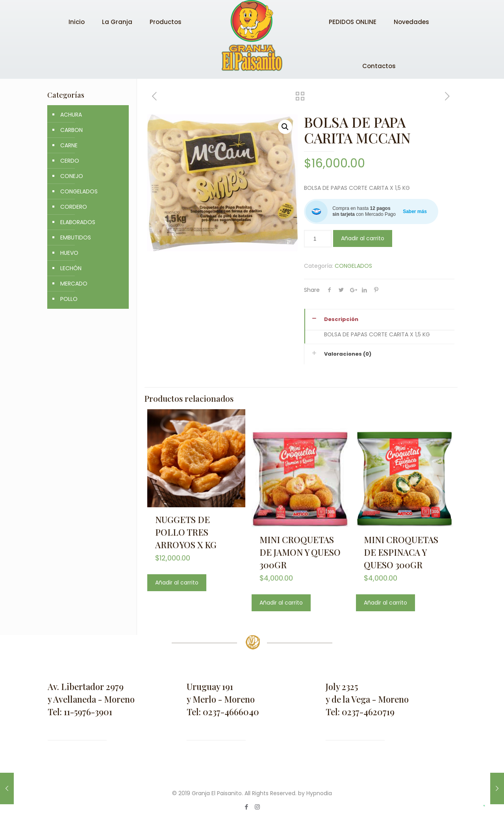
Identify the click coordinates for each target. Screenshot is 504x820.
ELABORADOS (78, 222)
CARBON (71, 130)
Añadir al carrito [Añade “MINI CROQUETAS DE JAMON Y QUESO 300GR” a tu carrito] (281, 603)
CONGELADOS (353, 266)
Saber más (415, 211)
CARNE (69, 145)
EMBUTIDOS (76, 237)
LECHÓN (71, 268)
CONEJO (72, 176)
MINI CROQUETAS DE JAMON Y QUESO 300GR (300, 552)
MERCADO (74, 284)
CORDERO (74, 207)
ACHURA (71, 115)
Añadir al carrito (363, 238)
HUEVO (69, 253)
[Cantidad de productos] (318, 239)
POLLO (69, 299)
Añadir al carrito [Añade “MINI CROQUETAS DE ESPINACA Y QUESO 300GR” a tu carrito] (385, 603)
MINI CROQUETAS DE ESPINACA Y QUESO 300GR (401, 552)
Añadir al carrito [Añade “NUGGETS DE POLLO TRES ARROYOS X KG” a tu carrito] (177, 583)
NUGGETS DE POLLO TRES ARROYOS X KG (186, 532)
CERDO (70, 161)
